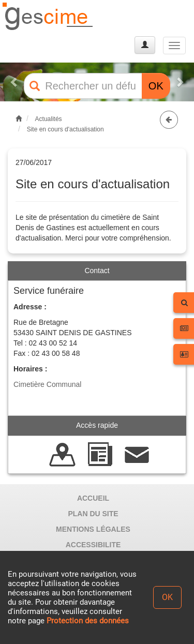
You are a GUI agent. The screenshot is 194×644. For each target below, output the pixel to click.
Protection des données (88, 621)
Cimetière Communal (47, 384)
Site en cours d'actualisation (65, 129)
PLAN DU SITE (93, 514)
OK (156, 86)
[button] (14, 82)
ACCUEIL (93, 498)
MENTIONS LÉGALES (93, 529)
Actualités (49, 119)
